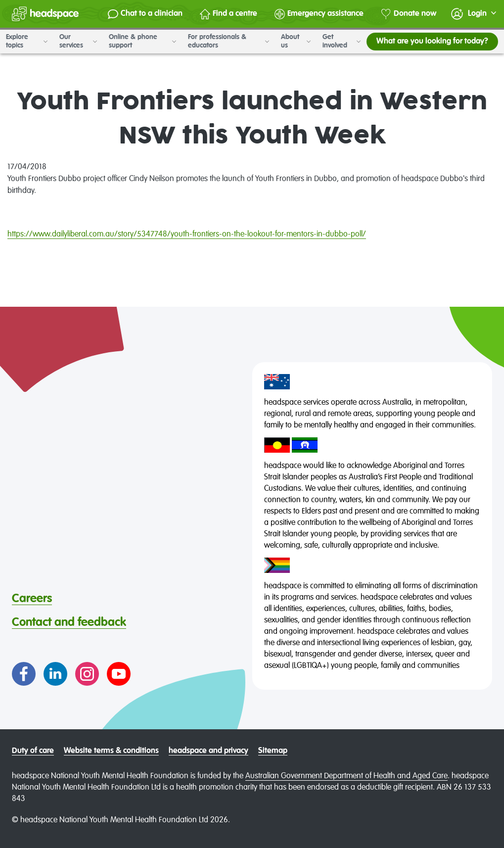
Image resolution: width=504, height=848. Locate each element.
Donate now (409, 14)
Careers (32, 599)
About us (296, 41)
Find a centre (229, 14)
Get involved (342, 41)
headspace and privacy (208, 751)
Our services (78, 41)
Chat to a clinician (145, 14)
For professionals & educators (229, 41)
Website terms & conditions (111, 751)
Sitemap (273, 751)
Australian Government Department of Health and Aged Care (346, 776)
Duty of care (33, 751)
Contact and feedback (69, 622)
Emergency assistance (319, 14)
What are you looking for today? (432, 42)
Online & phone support (142, 41)
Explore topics (27, 41)
